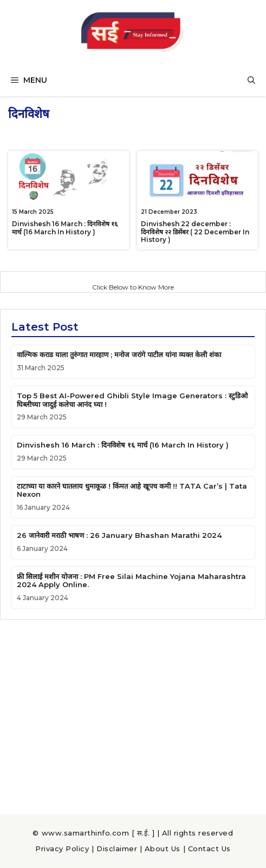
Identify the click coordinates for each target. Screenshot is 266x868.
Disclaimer (117, 849)
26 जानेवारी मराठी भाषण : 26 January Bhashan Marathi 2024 (119, 535)
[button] (251, 80)
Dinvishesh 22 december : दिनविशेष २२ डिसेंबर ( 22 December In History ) (195, 232)
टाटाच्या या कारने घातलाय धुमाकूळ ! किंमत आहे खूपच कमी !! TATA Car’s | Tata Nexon (132, 490)
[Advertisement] (133, 712)
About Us (163, 849)
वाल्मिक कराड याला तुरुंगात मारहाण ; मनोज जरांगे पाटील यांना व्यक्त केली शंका (119, 354)
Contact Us (209, 849)
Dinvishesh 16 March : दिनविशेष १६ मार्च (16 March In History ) (65, 228)
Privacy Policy (62, 849)
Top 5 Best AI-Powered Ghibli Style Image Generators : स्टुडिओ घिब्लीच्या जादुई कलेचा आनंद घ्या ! (132, 400)
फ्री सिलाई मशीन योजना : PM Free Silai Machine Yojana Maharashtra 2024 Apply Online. (131, 581)
